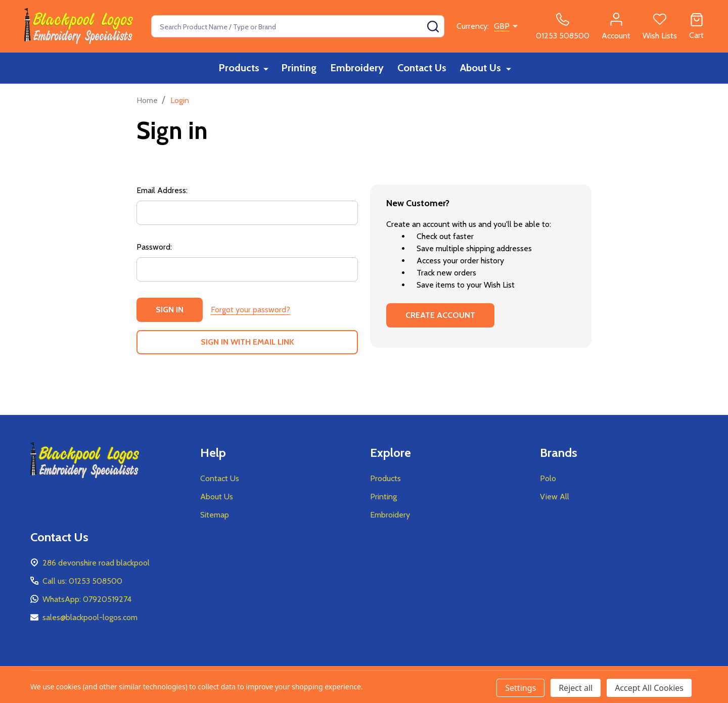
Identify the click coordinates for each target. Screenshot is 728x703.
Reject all (576, 688)
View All (555, 497)
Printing (299, 68)
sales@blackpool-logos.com (90, 617)
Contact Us (423, 68)
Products (239, 68)
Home (147, 100)
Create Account (440, 315)
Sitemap (215, 515)
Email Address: (162, 190)
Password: (154, 247)
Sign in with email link (247, 342)
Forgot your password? (251, 310)
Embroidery (357, 68)
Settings (520, 688)
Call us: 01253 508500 (82, 581)
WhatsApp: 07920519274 (87, 599)
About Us (482, 68)
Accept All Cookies (649, 688)
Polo (548, 478)
